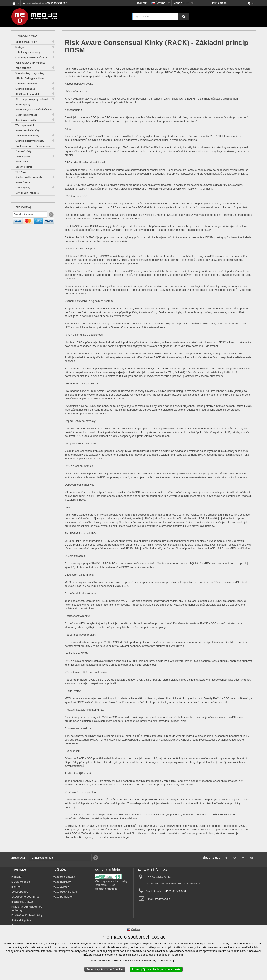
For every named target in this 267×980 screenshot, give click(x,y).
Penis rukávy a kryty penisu (30, 63)
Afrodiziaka (22, 161)
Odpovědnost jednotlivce (79, 485)
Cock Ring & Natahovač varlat (31, 57)
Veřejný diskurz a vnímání (80, 443)
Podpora (70, 815)
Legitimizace (72, 653)
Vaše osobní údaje (65, 892)
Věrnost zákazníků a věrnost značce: (87, 672)
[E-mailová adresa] (30, 215)
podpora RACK (82, 781)
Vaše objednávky (64, 877)
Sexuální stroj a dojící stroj (30, 73)
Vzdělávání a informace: (79, 575)
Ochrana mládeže (106, 889)
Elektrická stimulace (26, 115)
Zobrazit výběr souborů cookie (105, 969)
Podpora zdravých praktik (80, 635)
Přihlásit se (219, 3)
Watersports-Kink (25, 125)
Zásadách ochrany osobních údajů (154, 961)
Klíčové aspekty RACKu (79, 84)
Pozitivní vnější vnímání (79, 773)
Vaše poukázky (63, 897)
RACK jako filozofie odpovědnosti (85, 162)
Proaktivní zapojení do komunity (84, 710)
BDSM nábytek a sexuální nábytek (34, 109)
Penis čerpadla (23, 68)
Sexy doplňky (23, 188)
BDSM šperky (23, 182)
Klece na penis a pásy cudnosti (32, 99)
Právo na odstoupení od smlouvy (27, 908)
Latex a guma (23, 156)
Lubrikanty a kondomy (28, 52)
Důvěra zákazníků (76, 556)
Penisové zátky (23, 151)
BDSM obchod (21, 882)
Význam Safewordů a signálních (84, 301)
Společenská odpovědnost (81, 593)
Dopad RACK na (75, 421)
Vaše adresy (61, 887)
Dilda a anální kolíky (26, 42)
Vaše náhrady (62, 882)
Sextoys (20, 47)
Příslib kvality (73, 691)
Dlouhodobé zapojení (77, 383)
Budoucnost (72, 751)
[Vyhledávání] (184, 17)
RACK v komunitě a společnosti (84, 335)
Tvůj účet (60, 870)
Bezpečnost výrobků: (77, 616)
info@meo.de (162, 899)
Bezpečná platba (22, 902)
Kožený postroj (24, 167)
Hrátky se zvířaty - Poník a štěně (33, 146)
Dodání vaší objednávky (27, 915)
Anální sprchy (23, 104)
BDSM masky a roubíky (28, 94)
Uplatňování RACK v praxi (80, 249)
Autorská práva (21, 920)
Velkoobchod (20, 892)
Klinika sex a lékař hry (27, 135)
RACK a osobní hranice (79, 466)
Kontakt (142, 3)
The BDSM (71, 533)
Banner (16, 887)
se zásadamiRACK (86, 740)
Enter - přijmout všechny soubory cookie (156, 969)
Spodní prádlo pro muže (29, 177)
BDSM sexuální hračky (27, 130)
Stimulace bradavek (26, 83)
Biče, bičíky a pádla (26, 120)
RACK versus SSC (76, 196)
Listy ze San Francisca (27, 193)
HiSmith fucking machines (30, 78)
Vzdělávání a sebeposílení (81, 792)
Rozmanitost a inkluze (78, 728)
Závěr (68, 507)
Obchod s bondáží (25, 89)
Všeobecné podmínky (25, 897)
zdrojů (104, 800)
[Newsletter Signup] (51, 215)
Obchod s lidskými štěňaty (30, 141)
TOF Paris (21, 172)
